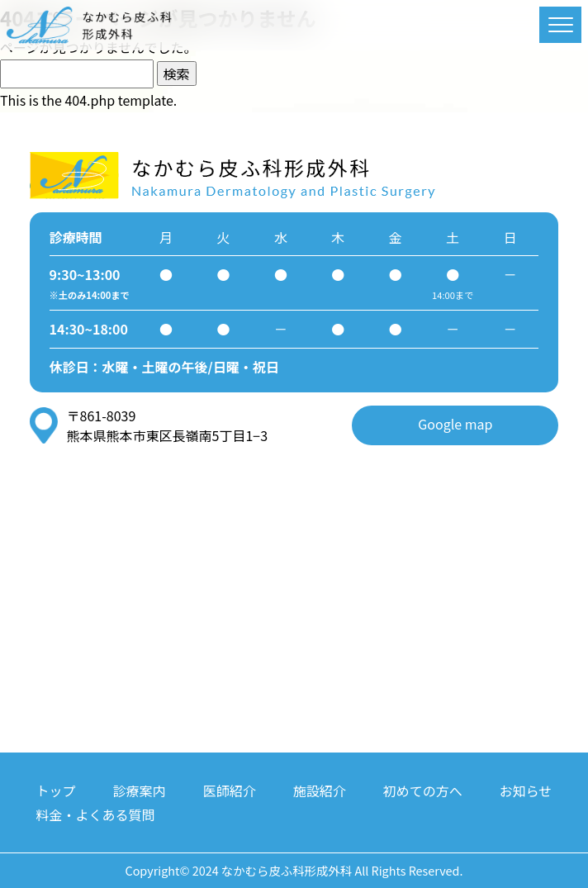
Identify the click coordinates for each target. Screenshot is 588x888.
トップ (56, 791)
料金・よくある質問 (96, 814)
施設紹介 (320, 791)
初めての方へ (423, 791)
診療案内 (140, 791)
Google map (455, 424)
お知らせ (526, 791)
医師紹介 (230, 791)
